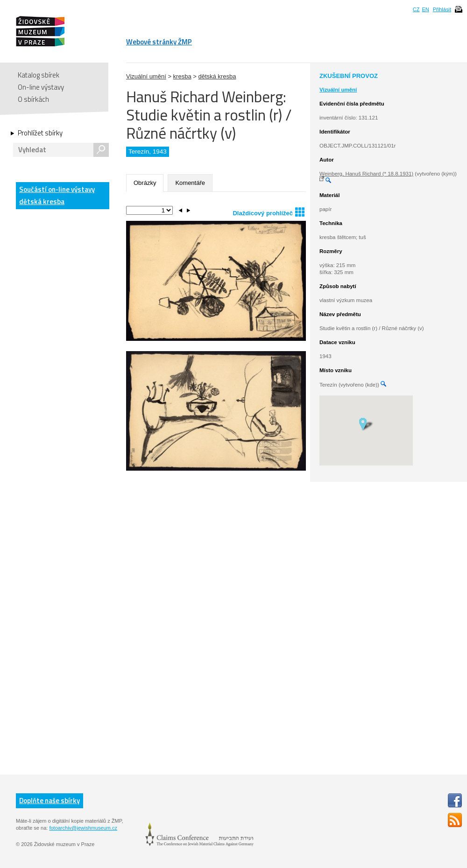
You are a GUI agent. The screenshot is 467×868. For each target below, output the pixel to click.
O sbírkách (33, 99)
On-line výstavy (41, 87)
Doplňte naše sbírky (50, 801)
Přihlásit (442, 9)
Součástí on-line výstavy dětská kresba (57, 195)
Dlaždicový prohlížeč (269, 212)
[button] (366, 423)
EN (425, 9)
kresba (182, 76)
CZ (416, 9)
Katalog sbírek (39, 75)
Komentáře (190, 183)
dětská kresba (217, 76)
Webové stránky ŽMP (159, 42)
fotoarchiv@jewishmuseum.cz (83, 828)
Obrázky (145, 183)
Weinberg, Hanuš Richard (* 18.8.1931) (366, 174)
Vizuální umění (146, 76)
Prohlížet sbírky (40, 133)
